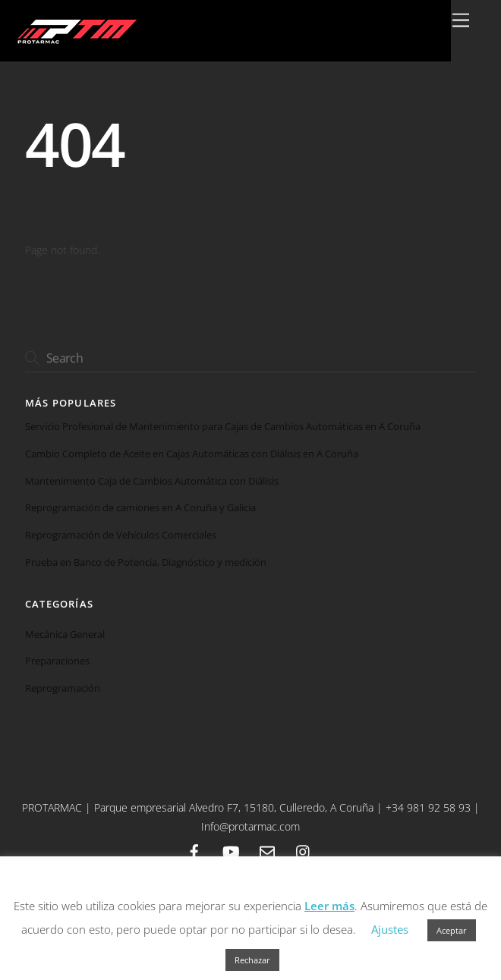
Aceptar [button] (452, 930)
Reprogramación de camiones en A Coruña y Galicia (140, 508)
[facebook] (194, 850)
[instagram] (304, 850)
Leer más (329, 906)
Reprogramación (63, 688)
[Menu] (461, 21)
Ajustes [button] (390, 929)
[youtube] (231, 850)
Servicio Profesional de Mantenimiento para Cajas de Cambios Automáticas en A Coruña (223, 427)
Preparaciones (57, 661)
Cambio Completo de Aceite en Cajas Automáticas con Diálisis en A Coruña (192, 454)
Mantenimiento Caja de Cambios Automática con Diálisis (152, 481)
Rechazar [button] (252, 960)
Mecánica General (65, 634)
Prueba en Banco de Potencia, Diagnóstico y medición (146, 562)
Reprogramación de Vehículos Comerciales (121, 535)
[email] (267, 850)
